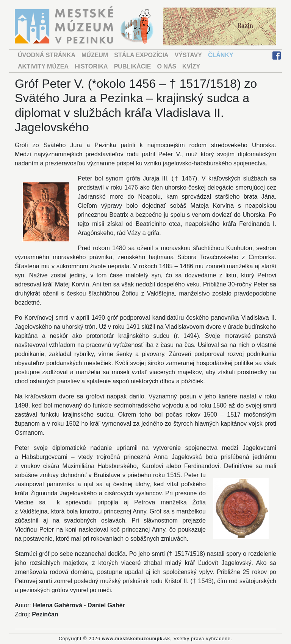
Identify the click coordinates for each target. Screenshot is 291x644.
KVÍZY (191, 66)
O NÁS (167, 66)
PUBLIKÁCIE (133, 66)
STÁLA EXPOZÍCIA (141, 55)
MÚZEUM (95, 55)
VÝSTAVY (188, 55)
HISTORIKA (91, 66)
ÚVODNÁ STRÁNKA (47, 55)
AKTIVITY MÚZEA (43, 66)
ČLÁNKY (221, 55)
